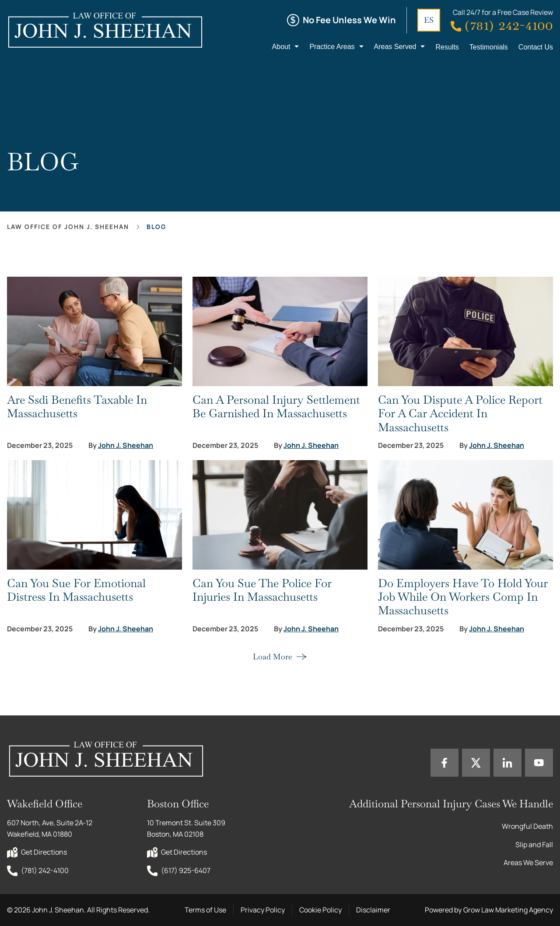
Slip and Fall (534, 845)
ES (429, 20)
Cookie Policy (320, 910)
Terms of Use (205, 910)
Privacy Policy (263, 910)
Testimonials (489, 47)
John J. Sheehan (126, 445)
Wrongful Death (527, 826)
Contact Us (536, 47)
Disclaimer (373, 910)
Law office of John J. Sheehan (68, 227)
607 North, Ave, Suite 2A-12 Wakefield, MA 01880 (50, 828)
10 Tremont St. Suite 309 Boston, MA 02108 (187, 828)
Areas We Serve (528, 863)
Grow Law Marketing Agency (508, 910)
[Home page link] (105, 30)
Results (447, 47)
